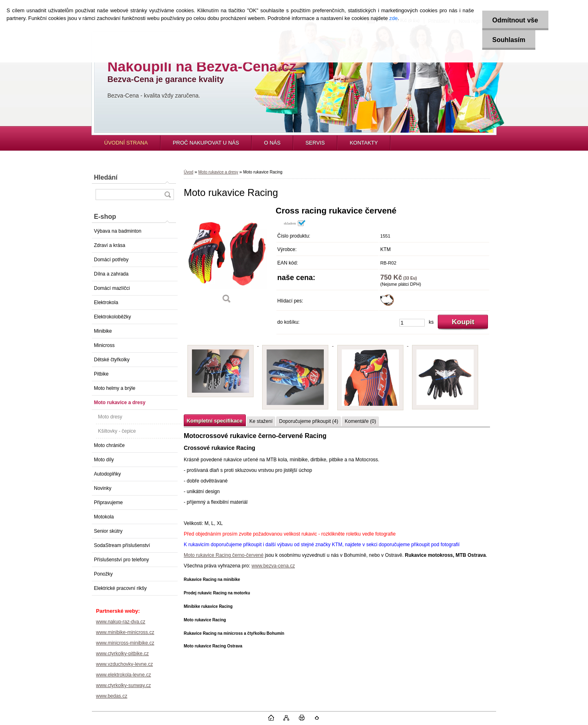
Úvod (188, 172)
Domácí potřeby (111, 260)
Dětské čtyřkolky (112, 360)
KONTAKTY (364, 143)
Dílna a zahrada (111, 274)
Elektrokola (106, 302)
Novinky (103, 488)
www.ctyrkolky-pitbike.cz (122, 654)
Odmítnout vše (515, 20)
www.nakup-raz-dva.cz (121, 622)
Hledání (106, 177)
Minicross (104, 345)
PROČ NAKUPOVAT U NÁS (206, 143)
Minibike (103, 331)
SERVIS (315, 143)
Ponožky (103, 574)
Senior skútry (108, 531)
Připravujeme (108, 503)
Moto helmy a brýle (115, 388)
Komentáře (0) (360, 421)
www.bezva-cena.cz (273, 566)
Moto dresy (110, 417)
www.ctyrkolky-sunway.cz (123, 685)
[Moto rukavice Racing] (227, 258)
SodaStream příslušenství (122, 545)
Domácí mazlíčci (112, 288)
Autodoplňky (107, 474)
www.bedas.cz (112, 696)
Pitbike (101, 374)
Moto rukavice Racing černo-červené (224, 555)
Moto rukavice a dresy (120, 403)
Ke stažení (261, 421)
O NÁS (272, 143)
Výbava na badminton (118, 231)
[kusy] (412, 323)
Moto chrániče (109, 445)
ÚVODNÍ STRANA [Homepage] (126, 143)
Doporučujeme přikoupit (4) (308, 421)
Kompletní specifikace (215, 421)
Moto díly (104, 460)
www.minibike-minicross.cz (125, 632)
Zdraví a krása (110, 245)
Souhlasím (509, 40)
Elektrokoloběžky (112, 317)
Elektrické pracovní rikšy (120, 588)
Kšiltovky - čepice (117, 431)
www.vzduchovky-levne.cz (124, 664)
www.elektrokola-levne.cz (124, 675)
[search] (167, 195)
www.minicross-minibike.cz (125, 643)
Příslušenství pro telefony (121, 560)
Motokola (104, 517)
